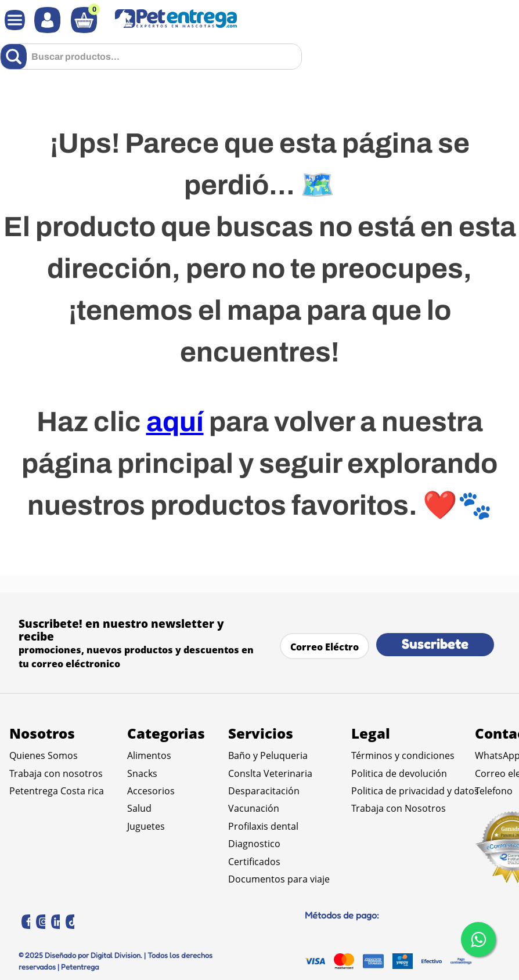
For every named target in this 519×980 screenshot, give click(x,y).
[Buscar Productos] (16, 57)
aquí (175, 422)
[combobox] (151, 57)
